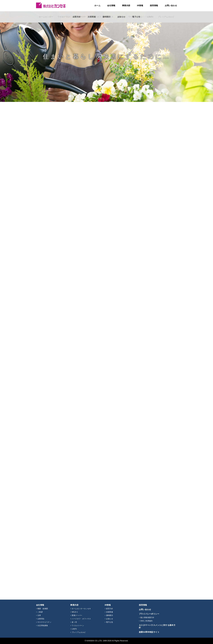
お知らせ (110, 619)
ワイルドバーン (78, 626)
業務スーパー (77, 615)
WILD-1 (75, 612)
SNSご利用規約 (147, 621)
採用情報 (154, 5)
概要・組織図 (43, 609)
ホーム (97, 5)
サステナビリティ (44, 622)
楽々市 (74, 622)
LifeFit (74, 629)
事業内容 (126, 5)
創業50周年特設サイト (149, 632)
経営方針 (110, 609)
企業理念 (41, 619)
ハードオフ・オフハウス (81, 619)
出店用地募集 (43, 626)
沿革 (39, 615)
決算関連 (110, 612)
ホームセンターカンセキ (81, 609)
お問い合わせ (171, 5)
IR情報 (140, 5)
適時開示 (110, 615)
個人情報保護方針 (147, 618)
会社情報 (111, 5)
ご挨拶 (40, 612)
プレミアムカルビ (79, 632)
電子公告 (110, 622)
